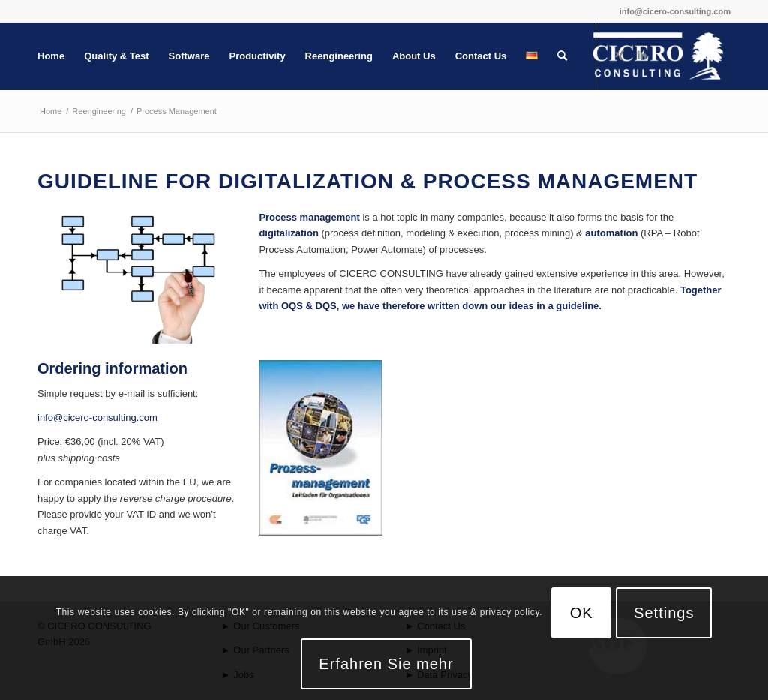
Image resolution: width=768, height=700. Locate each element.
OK (582, 613)
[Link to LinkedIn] (642, 56)
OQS (292, 306)
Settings (664, 613)
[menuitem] (51, 56)
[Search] (562, 56)
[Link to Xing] (619, 56)
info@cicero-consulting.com (675, 11)
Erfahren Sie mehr (386, 664)
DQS (326, 306)
